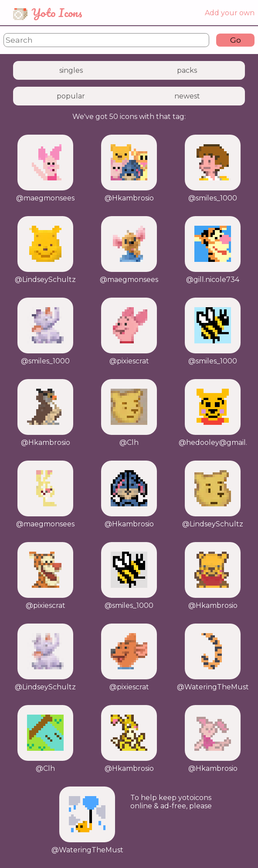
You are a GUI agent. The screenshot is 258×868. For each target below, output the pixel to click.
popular (71, 96)
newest (187, 96)
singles (71, 70)
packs (187, 70)
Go (236, 40)
